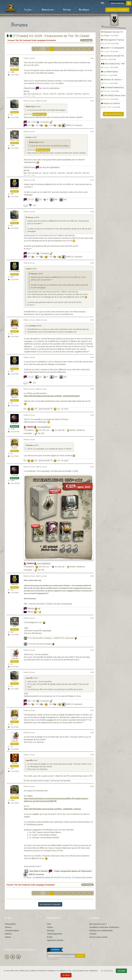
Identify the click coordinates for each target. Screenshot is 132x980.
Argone (15, 763)
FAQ (49, 924)
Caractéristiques (12, 931)
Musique (51, 931)
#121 (92, 58)
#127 (92, 320)
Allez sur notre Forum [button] (113, 114)
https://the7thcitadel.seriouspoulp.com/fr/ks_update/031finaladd (52, 396)
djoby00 (15, 659)
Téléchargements (55, 934)
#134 (92, 618)
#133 (92, 576)
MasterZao (15, 795)
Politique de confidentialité (101, 931)
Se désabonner (53, 959)
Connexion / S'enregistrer (117, 10)
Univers (8, 927)
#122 (92, 101)
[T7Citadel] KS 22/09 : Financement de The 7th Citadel (48, 36)
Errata (50, 937)
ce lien (50, 720)
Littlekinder (15, 271)
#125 (92, 212)
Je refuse (66, 975)
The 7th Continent (23, 40)
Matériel (8, 934)
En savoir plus (107, 971)
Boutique (84, 10)
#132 (92, 467)
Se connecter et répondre (50, 904)
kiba (15, 627)
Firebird (15, 424)
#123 (92, 132)
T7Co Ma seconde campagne (40, 644)
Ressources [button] (49, 10)
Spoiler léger (40, 114)
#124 (92, 180)
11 (70, 49)
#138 (92, 733)
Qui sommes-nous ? (98, 924)
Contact (93, 934)
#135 (92, 650)
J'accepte (121, 971)
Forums (67, 10)
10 (65, 49)
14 (86, 49)
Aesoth (15, 398)
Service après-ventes (99, 937)
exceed (15, 109)
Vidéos (50, 927)
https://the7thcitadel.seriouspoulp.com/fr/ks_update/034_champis (52, 809)
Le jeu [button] (29, 10)
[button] (103, 3)
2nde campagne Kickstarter (44, 40)
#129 (92, 389)
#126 (92, 263)
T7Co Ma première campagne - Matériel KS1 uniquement (51, 638)
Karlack (15, 585)
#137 (92, 710)
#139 (92, 755)
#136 (92, 672)
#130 (92, 415)
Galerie (8, 937)
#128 (92, 357)
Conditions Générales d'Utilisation (104, 927)
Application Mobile (55, 940)
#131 (92, 440)
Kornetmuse (15, 67)
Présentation (10, 924)
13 (81, 49)
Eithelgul (15, 189)
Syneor (15, 329)
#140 (92, 786)
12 (76, 49)
